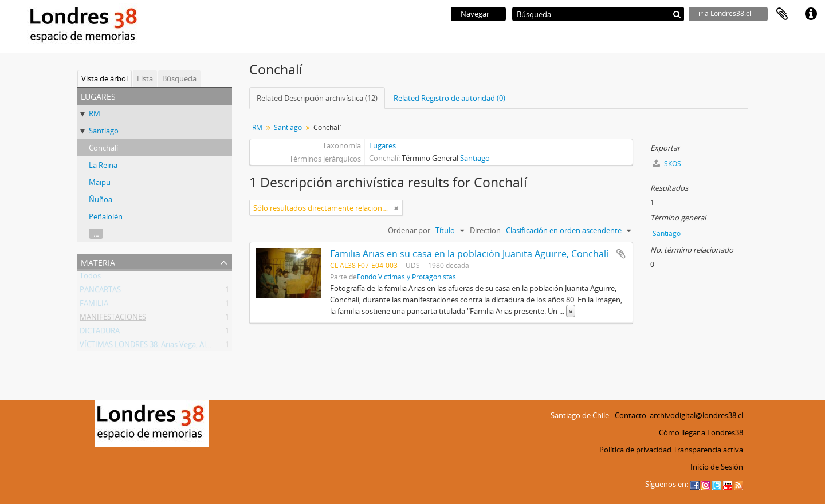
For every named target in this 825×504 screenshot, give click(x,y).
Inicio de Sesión (717, 467)
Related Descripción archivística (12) (317, 98)
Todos (90, 278)
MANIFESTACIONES (113, 319)
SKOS (667, 164)
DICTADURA (100, 333)
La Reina (103, 165)
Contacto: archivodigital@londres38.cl (679, 415)
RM (95, 113)
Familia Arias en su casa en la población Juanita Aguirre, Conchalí (469, 254)
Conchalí (103, 148)
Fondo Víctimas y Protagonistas (406, 277)
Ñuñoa (101, 199)
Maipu (100, 182)
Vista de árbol (105, 78)
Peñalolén (106, 216)
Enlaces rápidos (811, 14)
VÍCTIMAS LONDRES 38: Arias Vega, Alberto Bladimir (167, 346)
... (96, 234)
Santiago (104, 131)
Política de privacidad (635, 450)
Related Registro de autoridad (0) (449, 98)
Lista (145, 78)
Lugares (382, 145)
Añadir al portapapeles (621, 254)
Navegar (475, 14)
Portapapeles (782, 14)
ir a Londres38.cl (725, 13)
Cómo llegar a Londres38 (701, 432)
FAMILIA (94, 305)
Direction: (486, 230)
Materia (98, 261)
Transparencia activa (708, 450)
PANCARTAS (100, 292)
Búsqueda (179, 78)
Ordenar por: (410, 230)
